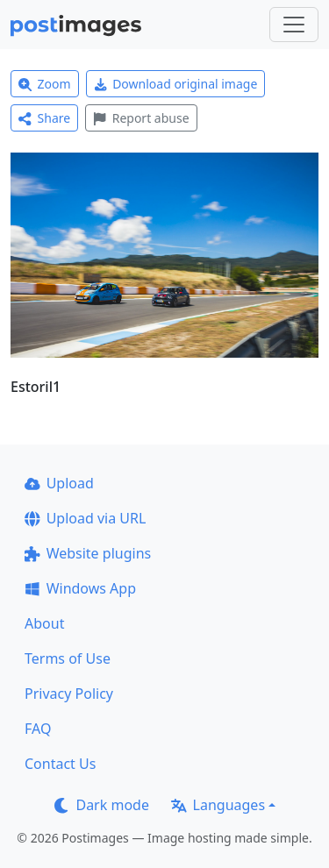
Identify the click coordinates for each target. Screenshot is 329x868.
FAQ (38, 729)
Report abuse (141, 118)
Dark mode (102, 805)
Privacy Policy (69, 694)
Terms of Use (68, 658)
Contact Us (60, 764)
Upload (59, 483)
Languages (218, 805)
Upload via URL (85, 518)
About (44, 623)
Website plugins (88, 553)
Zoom (45, 84)
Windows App (80, 588)
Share (44, 118)
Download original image (176, 84)
